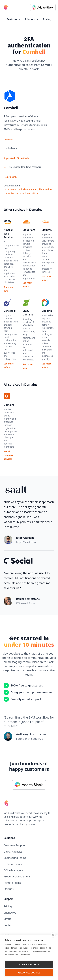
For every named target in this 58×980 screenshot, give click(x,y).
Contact (8, 925)
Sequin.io (37, 739)
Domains (9, 405)
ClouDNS (47, 230)
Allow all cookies (29, 973)
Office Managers (13, 870)
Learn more (25, 955)
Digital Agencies (13, 852)
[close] (53, 935)
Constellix (10, 311)
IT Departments (13, 864)
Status (7, 919)
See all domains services (9, 455)
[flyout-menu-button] (14, 19)
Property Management (17, 877)
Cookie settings (29, 965)
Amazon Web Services (9, 234)
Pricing (47, 19)
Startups (9, 889)
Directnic (47, 311)
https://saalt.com (26, 542)
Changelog (10, 913)
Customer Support (14, 845)
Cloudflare (29, 230)
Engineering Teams (15, 858)
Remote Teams (12, 883)
